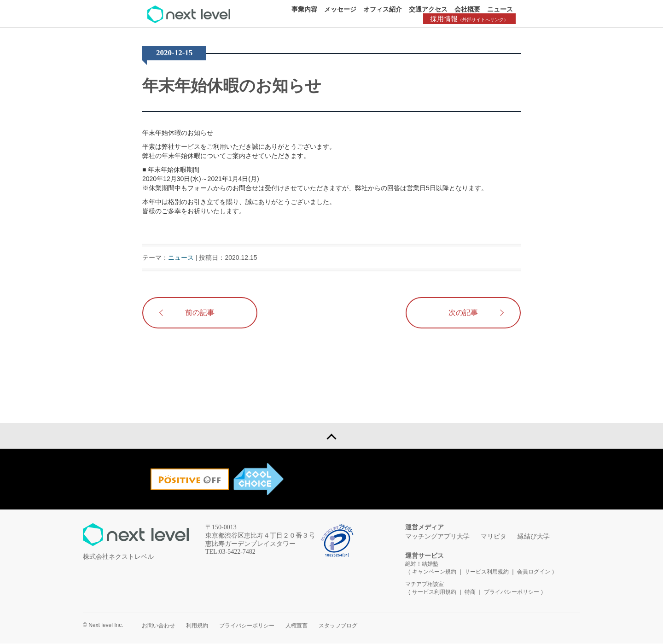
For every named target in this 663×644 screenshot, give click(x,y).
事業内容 (304, 9)
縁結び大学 (534, 537)
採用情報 (470, 19)
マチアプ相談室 (425, 585)
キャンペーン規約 (434, 572)
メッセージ (340, 9)
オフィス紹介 (383, 9)
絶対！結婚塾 (422, 564)
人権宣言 (297, 626)
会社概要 (467, 9)
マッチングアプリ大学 (437, 537)
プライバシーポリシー (512, 592)
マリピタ (494, 537)
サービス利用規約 (487, 572)
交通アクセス (428, 9)
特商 (470, 592)
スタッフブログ (338, 626)
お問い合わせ (158, 626)
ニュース (500, 9)
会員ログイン (534, 572)
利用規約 (197, 626)
